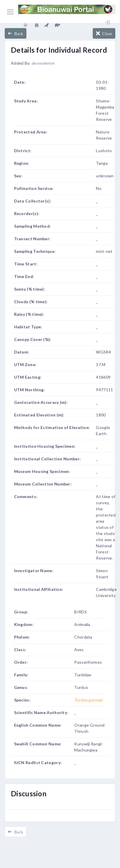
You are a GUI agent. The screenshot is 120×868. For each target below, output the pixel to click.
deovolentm (43, 63)
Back (17, 33)
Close (106, 33)
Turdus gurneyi (88, 700)
